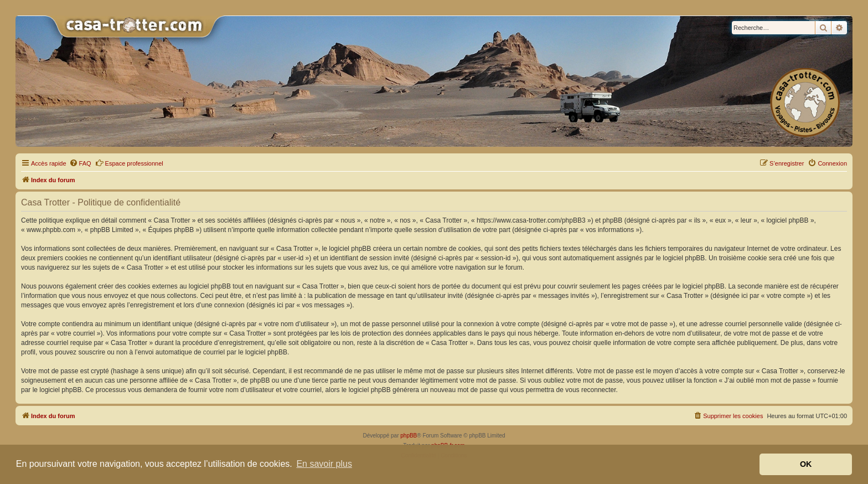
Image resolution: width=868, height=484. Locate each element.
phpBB (409, 436)
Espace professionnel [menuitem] (129, 163)
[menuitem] (80, 163)
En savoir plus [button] (324, 464)
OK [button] (806, 464)
